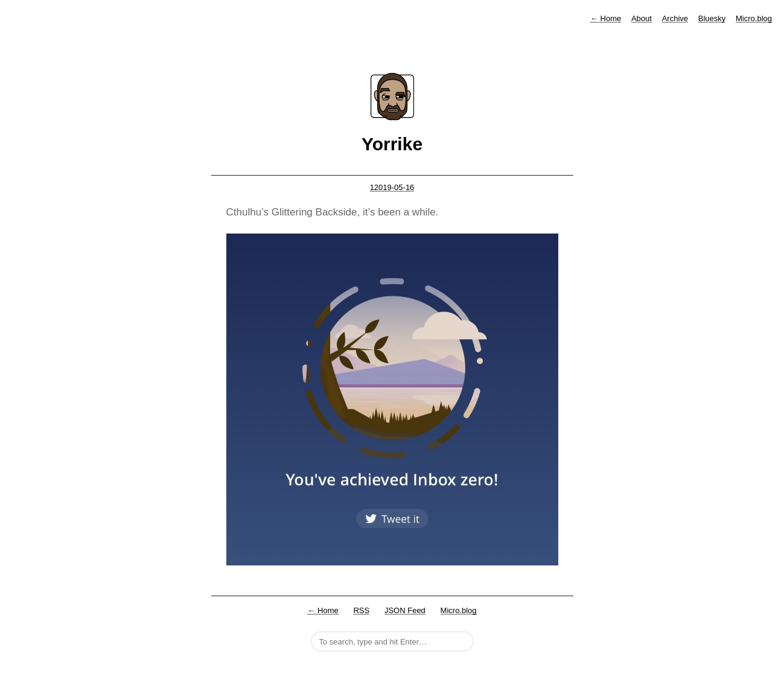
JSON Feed (405, 610)
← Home (323, 610)
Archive (675, 18)
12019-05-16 (392, 187)
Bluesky (712, 18)
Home (606, 18)
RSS (361, 610)
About (642, 18)
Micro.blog (754, 18)
